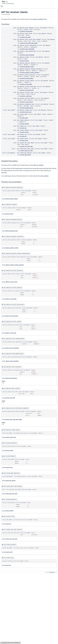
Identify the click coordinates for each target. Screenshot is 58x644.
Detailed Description (45, 52)
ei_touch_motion (24, 148)
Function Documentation (46, 54)
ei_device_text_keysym (26, 35)
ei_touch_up (23, 154)
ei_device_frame (24, 70)
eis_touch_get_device (24, 186)
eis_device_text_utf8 (24, 37)
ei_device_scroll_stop (26, 115)
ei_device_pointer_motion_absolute (30, 85)
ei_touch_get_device (25, 189)
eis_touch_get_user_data (26, 180)
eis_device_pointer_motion (26, 72)
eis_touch (11, 133)
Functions (43, 9)
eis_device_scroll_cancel (26, 118)
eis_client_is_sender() (7, 21)
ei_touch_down (24, 142)
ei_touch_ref (23, 166)
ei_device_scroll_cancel (26, 123)
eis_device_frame (23, 66)
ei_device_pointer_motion (27, 77)
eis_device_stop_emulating (26, 60)
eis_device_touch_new (24, 133)
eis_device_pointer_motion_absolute (30, 80)
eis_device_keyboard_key (26, 125)
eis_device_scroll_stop (25, 110)
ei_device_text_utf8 (25, 43)
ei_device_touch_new (26, 136)
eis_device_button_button (26, 87)
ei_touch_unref (24, 172)
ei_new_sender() (8, 217)
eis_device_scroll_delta (26, 95)
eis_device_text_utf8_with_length (29, 45)
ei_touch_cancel (24, 160)
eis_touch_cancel (23, 156)
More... (16, 21)
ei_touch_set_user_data (26, 178)
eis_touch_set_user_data (26, 174)
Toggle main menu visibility (2, 6)
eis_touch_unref (23, 168)
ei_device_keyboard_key (26, 130)
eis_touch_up (21, 150)
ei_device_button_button (26, 93)
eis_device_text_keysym (25, 30)
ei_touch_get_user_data (26, 183)
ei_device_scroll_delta (26, 100)
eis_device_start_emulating (27, 53)
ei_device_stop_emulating (27, 64)
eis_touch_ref (22, 162)
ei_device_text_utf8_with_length (29, 50)
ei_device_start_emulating (27, 58)
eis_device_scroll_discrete (27, 102)
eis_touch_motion (23, 145)
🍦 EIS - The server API (6, 14)
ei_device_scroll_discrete (27, 108)
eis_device (21, 32)
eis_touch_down (22, 139)
